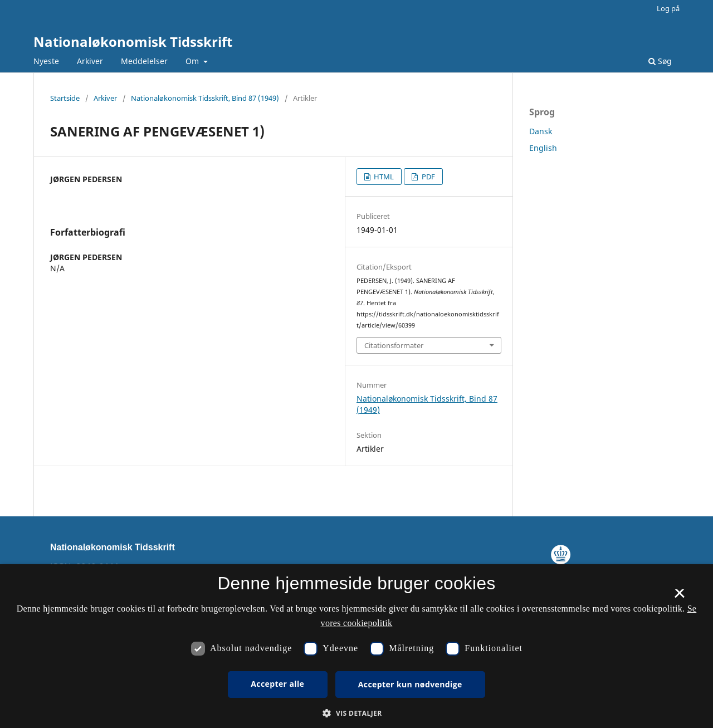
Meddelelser (144, 61)
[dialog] (356, 646)
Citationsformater (394, 345)
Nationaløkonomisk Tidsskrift (133, 41)
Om (193, 61)
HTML (383, 177)
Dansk (541, 131)
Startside (65, 98)
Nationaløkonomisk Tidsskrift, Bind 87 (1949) (205, 98)
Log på (668, 8)
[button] (356, 713)
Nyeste (46, 61)
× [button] (679, 597)
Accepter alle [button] (277, 684)
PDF (428, 177)
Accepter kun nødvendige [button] (410, 684)
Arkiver (90, 61)
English (543, 148)
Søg (660, 61)
